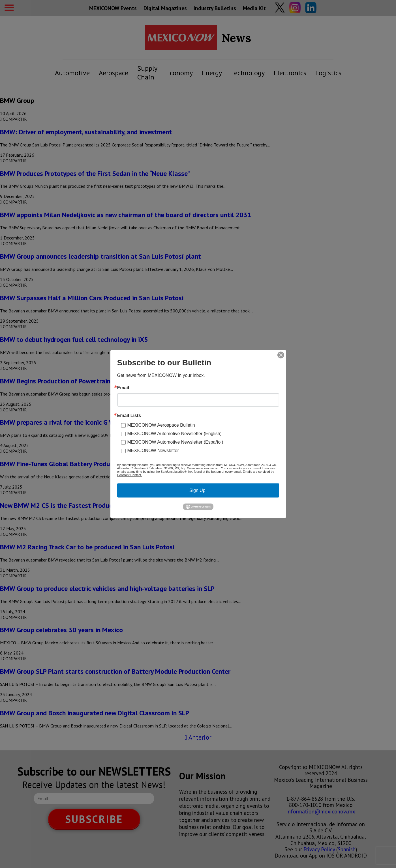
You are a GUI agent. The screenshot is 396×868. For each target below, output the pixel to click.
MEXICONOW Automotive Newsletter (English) (175, 434)
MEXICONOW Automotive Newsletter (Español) (175, 442)
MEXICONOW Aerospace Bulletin (161, 425)
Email (123, 388)
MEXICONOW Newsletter (153, 451)
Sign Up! (198, 490)
